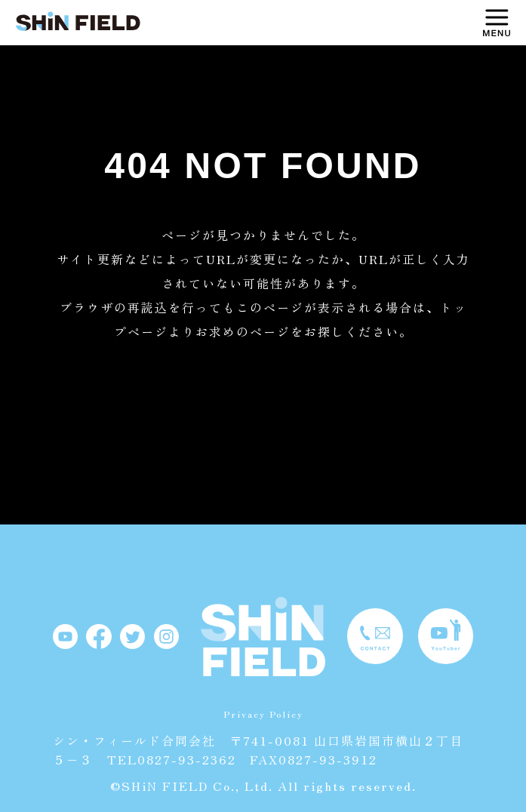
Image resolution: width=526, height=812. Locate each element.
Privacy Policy (263, 714)
